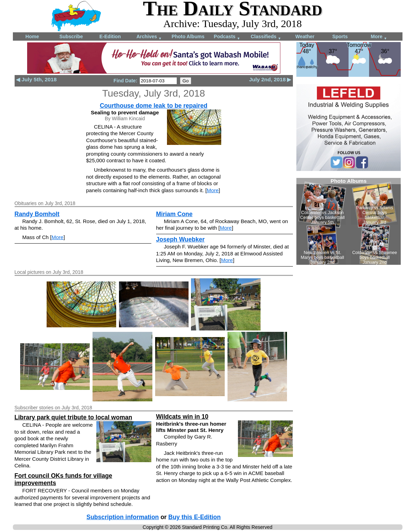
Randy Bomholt (37, 214)
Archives (149, 37)
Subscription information (123, 517)
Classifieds (266, 37)
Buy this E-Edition (195, 517)
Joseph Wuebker (181, 239)
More (379, 37)
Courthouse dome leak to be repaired (154, 106)
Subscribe (71, 36)
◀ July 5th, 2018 (36, 79)
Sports (340, 36)
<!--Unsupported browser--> (349, 221)
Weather (305, 36)
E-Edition (110, 36)
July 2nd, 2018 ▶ (270, 79)
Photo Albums (188, 36)
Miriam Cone (174, 214)
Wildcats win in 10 (182, 417)
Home (32, 36)
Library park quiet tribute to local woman (73, 417)
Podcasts (227, 37)
